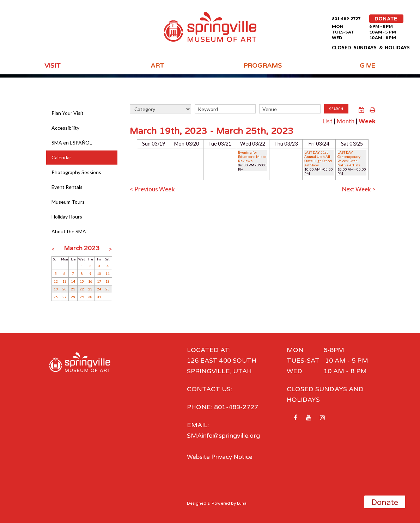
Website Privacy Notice (222, 457)
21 (73, 289)
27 (65, 297)
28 (73, 297)
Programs (263, 66)
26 (56, 297)
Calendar (62, 157)
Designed (197, 503)
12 (56, 281)
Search (336, 109)
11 (108, 273)
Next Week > (358, 188)
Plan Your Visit (68, 113)
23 (90, 289)
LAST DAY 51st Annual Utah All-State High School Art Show (319, 158)
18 (108, 281)
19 (56, 289)
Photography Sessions (77, 172)
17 (99, 281)
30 (90, 297)
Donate (385, 503)
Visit (53, 66)
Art (157, 66)
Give (367, 66)
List (325, 121)
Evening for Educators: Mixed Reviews (252, 156)
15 (82, 281)
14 (73, 281)
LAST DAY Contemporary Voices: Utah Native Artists (349, 158)
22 (82, 289)
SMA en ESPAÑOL (72, 143)
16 (90, 281)
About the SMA (69, 231)
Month (343, 121)
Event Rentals (67, 187)
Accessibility (66, 128)
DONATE (386, 19)
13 (65, 281)
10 (99, 273)
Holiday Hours (67, 217)
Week (367, 121)
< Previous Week (153, 188)
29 (82, 297)
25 (108, 289)
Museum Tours (68, 202)
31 (99, 297)
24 (99, 289)
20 (65, 289)
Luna (242, 503)
